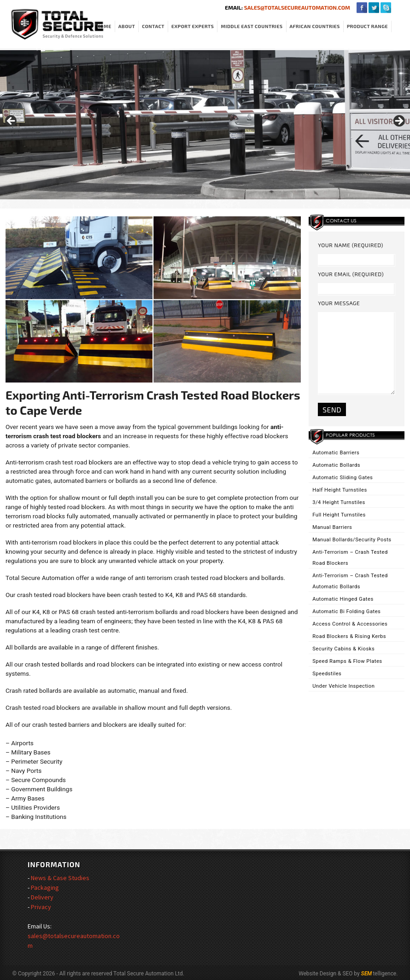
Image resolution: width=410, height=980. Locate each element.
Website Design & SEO (325, 974)
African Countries (315, 26)
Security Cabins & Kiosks (343, 649)
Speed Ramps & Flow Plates (347, 661)
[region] (205, 124)
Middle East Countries (252, 26)
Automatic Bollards (336, 465)
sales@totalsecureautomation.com (296, 7)
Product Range (367, 26)
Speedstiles (327, 674)
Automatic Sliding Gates (343, 478)
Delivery (42, 897)
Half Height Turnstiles (340, 490)
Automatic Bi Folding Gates (346, 612)
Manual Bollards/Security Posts (352, 540)
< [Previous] (12, 122)
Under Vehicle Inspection (343, 686)
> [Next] (398, 122)
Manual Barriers (332, 527)
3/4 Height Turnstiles (339, 502)
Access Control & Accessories (350, 624)
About (127, 26)
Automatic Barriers (336, 453)
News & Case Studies (60, 878)
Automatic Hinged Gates (343, 599)
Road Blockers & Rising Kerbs (349, 636)
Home (104, 26)
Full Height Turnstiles (339, 515)
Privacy (41, 907)
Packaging (45, 887)
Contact (153, 26)
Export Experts (193, 26)
